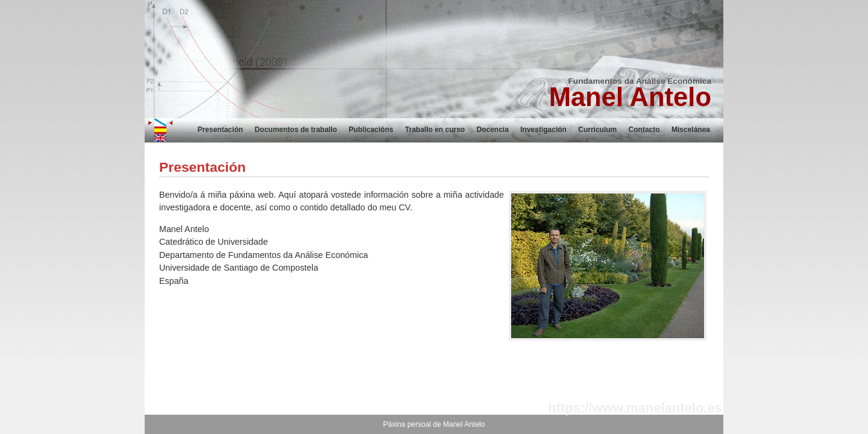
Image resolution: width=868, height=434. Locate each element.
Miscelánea (691, 130)
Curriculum (597, 130)
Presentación (220, 130)
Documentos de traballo (296, 130)
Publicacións (371, 130)
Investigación (543, 130)
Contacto (644, 130)
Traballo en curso (435, 130)
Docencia (493, 130)
